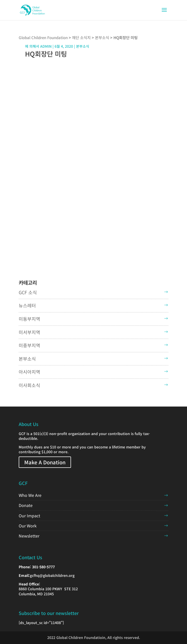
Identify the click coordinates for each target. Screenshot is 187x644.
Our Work (28, 526)
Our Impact (29, 516)
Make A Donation (45, 462)
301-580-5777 (43, 567)
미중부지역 (29, 345)
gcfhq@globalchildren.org (52, 575)
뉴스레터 (27, 305)
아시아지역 (29, 372)
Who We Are (30, 495)
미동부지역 (29, 319)
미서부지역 (29, 332)
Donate (26, 505)
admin (46, 46)
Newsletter (29, 536)
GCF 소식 (28, 292)
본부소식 (27, 359)
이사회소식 (29, 385)
